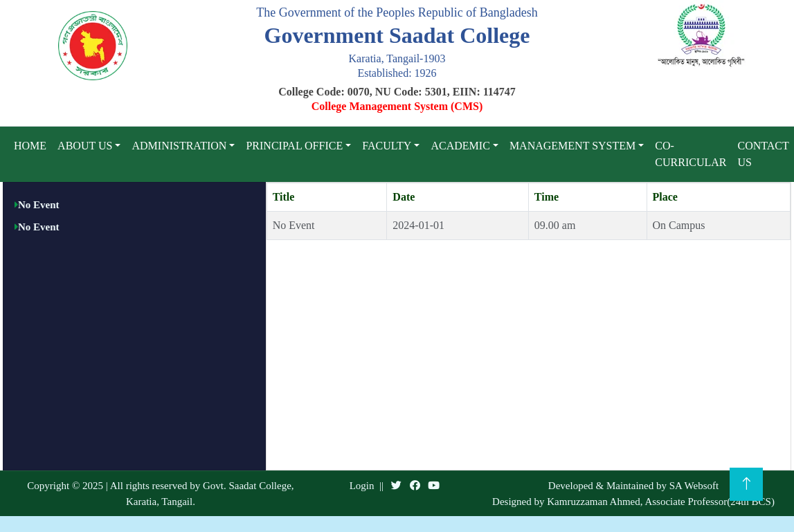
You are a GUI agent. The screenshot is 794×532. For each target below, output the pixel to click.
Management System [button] (572, 146)
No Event (39, 205)
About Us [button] (85, 146)
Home (30, 146)
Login (362, 486)
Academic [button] (460, 146)
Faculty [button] (387, 146)
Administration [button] (179, 146)
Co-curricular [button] (691, 154)
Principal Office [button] (294, 146)
